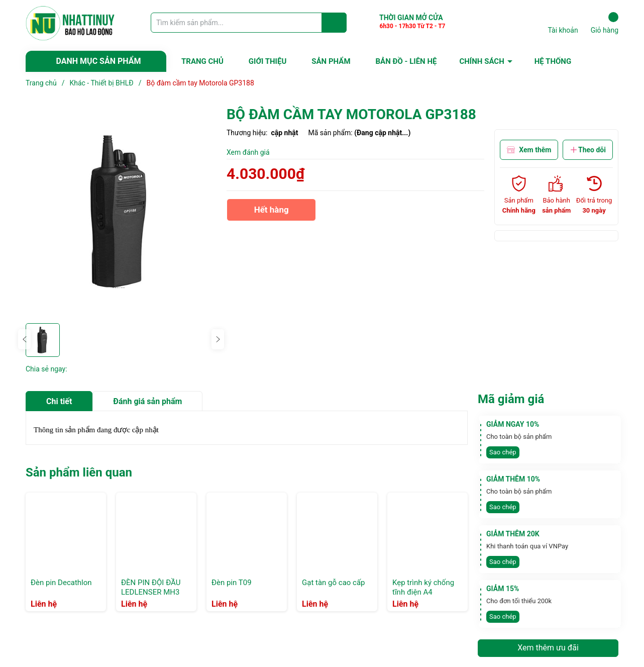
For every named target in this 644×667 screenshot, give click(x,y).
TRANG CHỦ (202, 61)
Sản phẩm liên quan (79, 472)
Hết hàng (271, 213)
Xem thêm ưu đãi (548, 648)
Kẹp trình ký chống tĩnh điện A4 (423, 588)
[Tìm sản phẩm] (249, 23)
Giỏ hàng (605, 23)
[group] (121, 211)
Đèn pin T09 (232, 583)
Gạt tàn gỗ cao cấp (334, 583)
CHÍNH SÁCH (481, 61)
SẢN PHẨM (331, 61)
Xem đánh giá (248, 152)
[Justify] (334, 23)
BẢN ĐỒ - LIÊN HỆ (406, 61)
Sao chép (503, 452)
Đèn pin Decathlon (61, 583)
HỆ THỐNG (553, 61)
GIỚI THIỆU (267, 61)
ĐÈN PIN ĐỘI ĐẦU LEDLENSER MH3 (151, 588)
